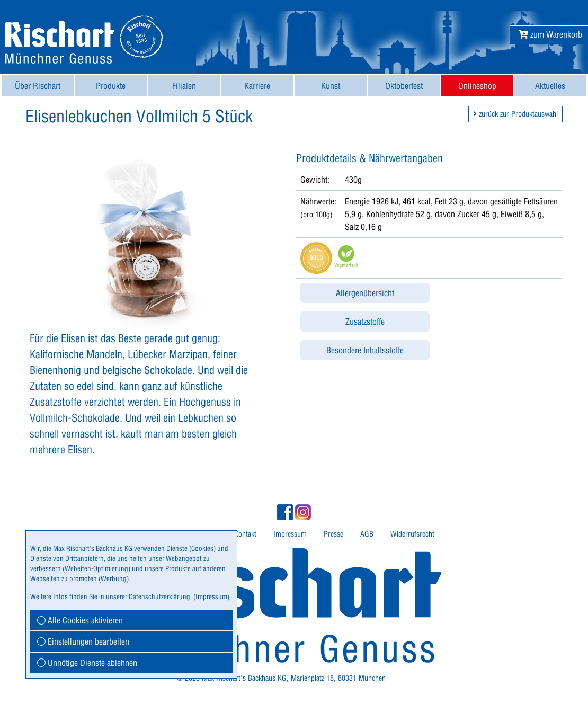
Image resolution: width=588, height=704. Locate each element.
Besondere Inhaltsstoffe (365, 350)
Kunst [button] (331, 86)
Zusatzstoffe (365, 322)
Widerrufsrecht (412, 534)
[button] (550, 34)
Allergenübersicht (365, 293)
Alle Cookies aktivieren (80, 620)
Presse (333, 534)
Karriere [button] (257, 86)
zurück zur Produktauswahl (515, 114)
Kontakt (245, 534)
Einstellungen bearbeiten (83, 641)
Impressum (290, 534)
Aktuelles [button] (550, 86)
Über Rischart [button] (38, 86)
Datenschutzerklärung (159, 596)
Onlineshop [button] (477, 86)
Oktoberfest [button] (404, 86)
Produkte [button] (111, 86)
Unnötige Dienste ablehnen (87, 663)
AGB (367, 534)
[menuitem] (38, 86)
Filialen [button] (184, 86)
